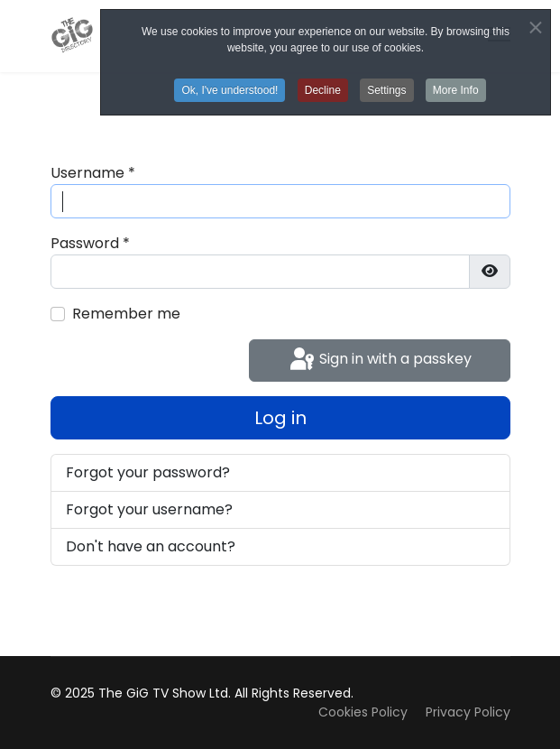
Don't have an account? (151, 546)
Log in (280, 418)
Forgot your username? (149, 509)
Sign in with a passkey (379, 360)
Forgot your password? (148, 472)
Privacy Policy (468, 712)
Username (93, 173)
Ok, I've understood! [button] (230, 90)
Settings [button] (386, 90)
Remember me (126, 314)
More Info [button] (456, 90)
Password (90, 243)
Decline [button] (323, 90)
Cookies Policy (363, 712)
